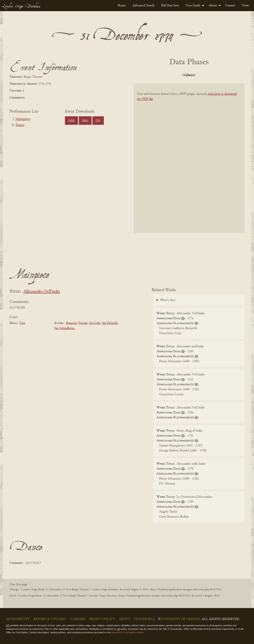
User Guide (193, 6)
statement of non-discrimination (127, 632)
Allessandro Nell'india (42, 292)
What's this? (168, 300)
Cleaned (199, 75)
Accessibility (18, 619)
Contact (230, 6)
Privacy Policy (102, 619)
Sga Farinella (110, 323)
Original (177, 75)
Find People (145, 619)
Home (122, 6)
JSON (71, 121)
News (245, 6)
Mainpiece (23, 119)
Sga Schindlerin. (65, 328)
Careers (78, 619)
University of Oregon (181, 619)
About (213, 6)
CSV (98, 121)
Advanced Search (144, 6)
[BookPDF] (189, 164)
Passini (83, 323)
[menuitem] (122, 6)
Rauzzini (71, 323)
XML (85, 121)
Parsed (222, 75)
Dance (20, 125)
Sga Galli (95, 323)
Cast (22, 323)
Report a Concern (50, 619)
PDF (154, 75)
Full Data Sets (170, 6)
